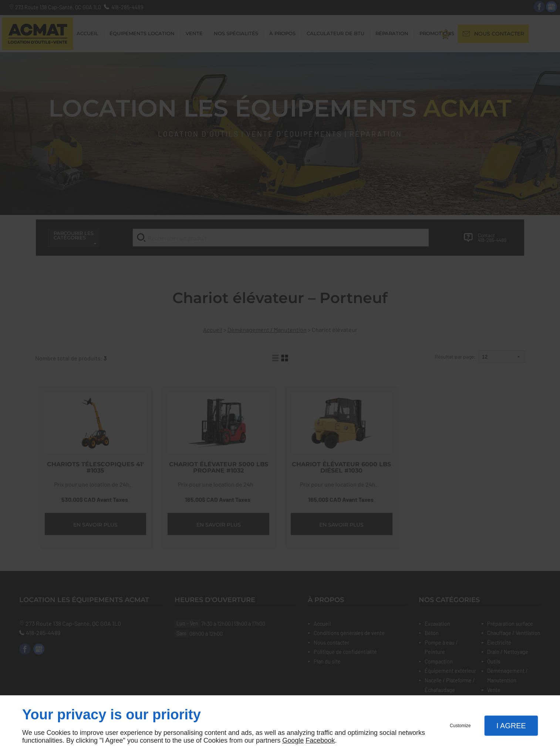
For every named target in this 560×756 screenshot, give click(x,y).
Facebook (320, 740)
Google (293, 740)
